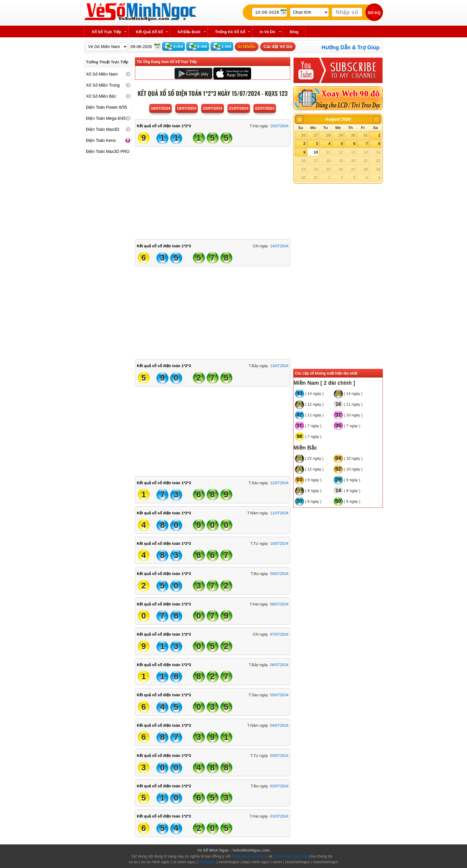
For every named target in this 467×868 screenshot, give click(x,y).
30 (353, 135)
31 (365, 135)
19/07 (186, 108)
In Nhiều (247, 46)
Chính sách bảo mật (291, 856)
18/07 (160, 108)
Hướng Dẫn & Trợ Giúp (351, 47)
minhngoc (207, 862)
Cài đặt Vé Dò (278, 46)
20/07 (212, 108)
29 (341, 135)
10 (316, 152)
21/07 (239, 108)
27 (316, 135)
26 (303, 135)
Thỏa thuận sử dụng (249, 856)
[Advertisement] (213, 191)
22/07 (265, 108)
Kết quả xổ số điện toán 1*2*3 (164, 126)
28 (328, 135)
